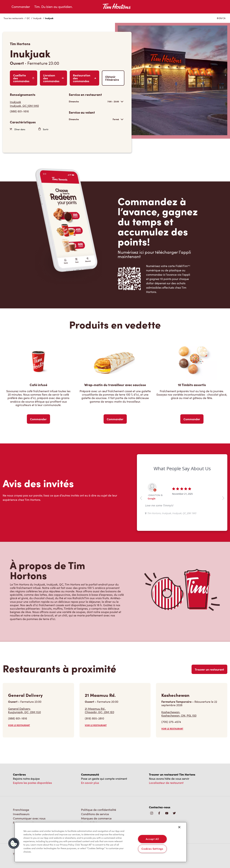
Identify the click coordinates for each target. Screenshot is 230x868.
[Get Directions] (38, 104)
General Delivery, (24, 710)
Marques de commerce (96, 818)
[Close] (179, 827)
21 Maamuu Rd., (99, 710)
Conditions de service (95, 814)
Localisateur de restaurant (166, 783)
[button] (14, 843)
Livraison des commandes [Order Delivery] (53, 78)
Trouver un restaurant (209, 669)
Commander (21, 7)
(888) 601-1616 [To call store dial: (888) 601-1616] (19, 111)
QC (28, 18)
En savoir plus (90, 783)
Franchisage (21, 810)
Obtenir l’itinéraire (113, 78)
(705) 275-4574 (171, 722)
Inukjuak (37, 18)
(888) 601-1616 (18, 718)
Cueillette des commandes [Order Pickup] (24, 78)
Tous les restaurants (13, 18)
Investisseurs (21, 814)
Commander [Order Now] (38, 419)
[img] (174, 813)
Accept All (152, 839)
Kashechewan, (179, 714)
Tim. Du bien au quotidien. (53, 7)
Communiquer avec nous (29, 818)
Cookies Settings (152, 849)
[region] (101, 842)
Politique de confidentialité (99, 810)
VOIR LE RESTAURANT (19, 725)
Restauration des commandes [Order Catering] (85, 78)
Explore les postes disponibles (32, 783)
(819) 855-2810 (94, 718)
